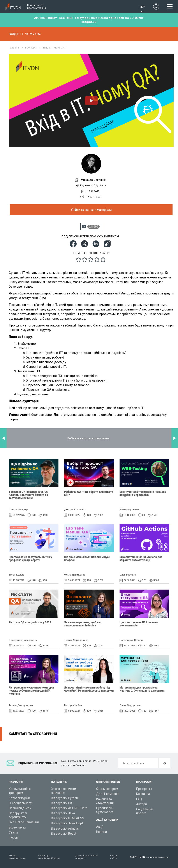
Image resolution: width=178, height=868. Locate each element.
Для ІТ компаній (108, 794)
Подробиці (89, 22)
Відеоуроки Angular (65, 829)
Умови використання (17, 857)
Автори (142, 804)
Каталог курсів (19, 798)
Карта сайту (114, 857)
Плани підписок (20, 808)
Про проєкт (144, 789)
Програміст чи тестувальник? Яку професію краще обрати (30, 559)
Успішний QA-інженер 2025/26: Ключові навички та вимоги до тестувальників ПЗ (29, 495)
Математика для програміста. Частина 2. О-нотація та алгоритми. (142, 689)
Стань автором (107, 789)
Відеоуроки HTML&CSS (68, 818)
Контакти (143, 794)
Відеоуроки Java (63, 813)
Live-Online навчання (24, 822)
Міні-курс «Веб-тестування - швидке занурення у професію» (143, 493)
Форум (14, 838)
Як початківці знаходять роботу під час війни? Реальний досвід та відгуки (89, 689)
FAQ (139, 799)
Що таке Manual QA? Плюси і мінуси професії (87, 559)
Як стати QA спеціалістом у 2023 (30, 622)
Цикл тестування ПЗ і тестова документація (139, 624)
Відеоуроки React (64, 834)
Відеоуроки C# (62, 803)
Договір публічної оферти (86, 857)
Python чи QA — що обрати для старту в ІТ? (88, 493)
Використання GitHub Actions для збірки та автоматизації (141, 559)
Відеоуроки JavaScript (67, 823)
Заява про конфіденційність (49, 857)
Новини (101, 832)
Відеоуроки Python (64, 798)
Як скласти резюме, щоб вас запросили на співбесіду (83, 624)
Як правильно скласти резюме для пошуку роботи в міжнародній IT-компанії (31, 691)
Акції (100, 827)
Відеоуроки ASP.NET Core (69, 808)
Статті (13, 832)
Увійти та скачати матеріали (91, 210)
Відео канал (17, 827)
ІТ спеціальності (20, 803)
